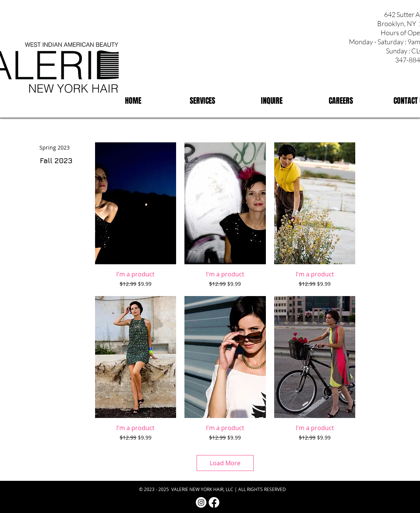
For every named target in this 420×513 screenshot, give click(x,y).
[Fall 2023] (56, 161)
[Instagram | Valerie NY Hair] (201, 502)
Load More (225, 463)
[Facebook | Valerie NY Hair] (214, 502)
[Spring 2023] (55, 148)
